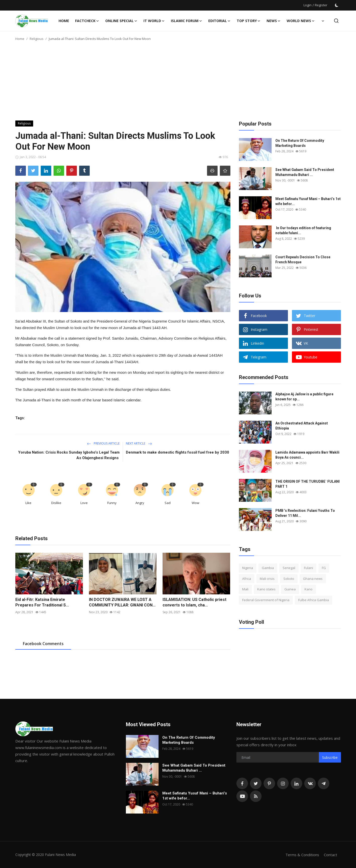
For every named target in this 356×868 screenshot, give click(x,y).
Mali (245, 589)
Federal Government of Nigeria (266, 600)
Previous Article (103, 443)
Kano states (266, 589)
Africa (247, 579)
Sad (168, 503)
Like (28, 503)
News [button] (274, 21)
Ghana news (313, 579)
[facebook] (242, 783)
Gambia (268, 568)
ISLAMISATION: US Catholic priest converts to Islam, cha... (194, 602)
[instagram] (283, 783)
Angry (140, 503)
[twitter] (256, 783)
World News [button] (301, 21)
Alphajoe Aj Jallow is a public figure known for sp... (304, 397)
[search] (336, 21)
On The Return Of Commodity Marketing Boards (300, 143)
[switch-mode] (337, 5)
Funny (112, 503)
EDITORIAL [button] (219, 21)
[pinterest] (269, 783)
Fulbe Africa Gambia (314, 600)
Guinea (290, 589)
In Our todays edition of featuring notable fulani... (303, 230)
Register (321, 5)
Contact (330, 855)
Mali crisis (267, 579)
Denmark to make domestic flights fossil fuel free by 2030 (177, 452)
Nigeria (248, 568)
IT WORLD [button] (154, 21)
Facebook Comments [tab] (43, 644)
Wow (195, 503)
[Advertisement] (178, 83)
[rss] (256, 796)
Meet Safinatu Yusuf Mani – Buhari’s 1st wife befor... (308, 201)
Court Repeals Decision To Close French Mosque (303, 260)
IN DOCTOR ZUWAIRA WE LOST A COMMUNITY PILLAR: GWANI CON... (122, 602)
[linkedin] (296, 783)
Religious (37, 39)
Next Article (139, 443)
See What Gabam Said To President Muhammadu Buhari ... (305, 172)
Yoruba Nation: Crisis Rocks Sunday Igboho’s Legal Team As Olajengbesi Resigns (69, 455)
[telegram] (324, 783)
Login (308, 5)
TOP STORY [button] (249, 21)
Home (64, 21)
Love (84, 503)
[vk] (310, 783)
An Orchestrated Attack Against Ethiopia (302, 426)
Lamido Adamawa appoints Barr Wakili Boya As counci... (307, 455)
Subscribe (330, 757)
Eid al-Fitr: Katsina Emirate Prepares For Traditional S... (42, 602)
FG (324, 568)
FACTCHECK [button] (87, 21)
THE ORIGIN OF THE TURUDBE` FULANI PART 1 (308, 484)
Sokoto (289, 579)
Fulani (309, 568)
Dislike (56, 503)
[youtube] (242, 796)
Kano (309, 589)
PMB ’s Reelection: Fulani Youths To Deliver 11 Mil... (305, 513)
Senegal (289, 568)
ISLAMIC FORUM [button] (187, 21)
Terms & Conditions (302, 855)
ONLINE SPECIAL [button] (121, 21)
